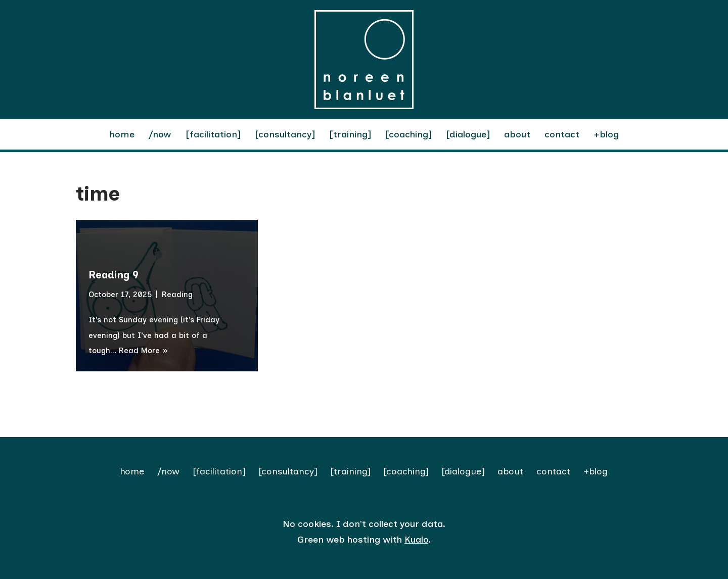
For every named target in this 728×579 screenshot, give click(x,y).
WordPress (184, 565)
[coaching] (408, 134)
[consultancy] (285, 134)
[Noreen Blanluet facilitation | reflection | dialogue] (364, 60)
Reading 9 (113, 275)
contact (562, 134)
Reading (177, 295)
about (517, 134)
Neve (87, 565)
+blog (606, 134)
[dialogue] (468, 134)
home (122, 134)
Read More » (143, 351)
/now (160, 134)
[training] (350, 134)
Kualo (416, 540)
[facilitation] (213, 134)
